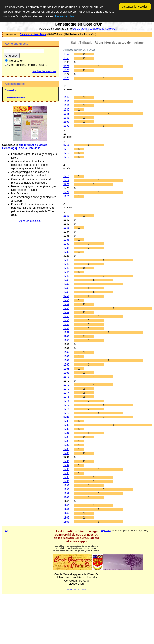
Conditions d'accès (15, 98)
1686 (66, 106)
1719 (66, 180)
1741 (66, 260)
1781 (66, 421)
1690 (66, 122)
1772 (66, 385)
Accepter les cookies (135, 7)
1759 (66, 332)
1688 (66, 114)
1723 (66, 196)
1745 (66, 276)
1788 (66, 449)
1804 (66, 514)
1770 (66, 377)
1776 (66, 401)
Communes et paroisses (33, 34)
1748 (66, 288)
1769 (66, 373)
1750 (66, 296)
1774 (66, 393)
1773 (66, 389)
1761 (66, 340)
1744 (66, 272)
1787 (66, 445)
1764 (66, 353)
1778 (66, 409)
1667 (66, 54)
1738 (66, 248)
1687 (66, 110)
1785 (66, 437)
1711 (66, 149)
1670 (66, 66)
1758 (66, 328)
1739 (66, 252)
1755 (66, 316)
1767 (66, 365)
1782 (66, 425)
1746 (66, 280)
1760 (66, 336)
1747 (66, 284)
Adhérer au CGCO (30, 221)
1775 (66, 397)
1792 (66, 465)
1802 (66, 506)
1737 (66, 244)
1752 (66, 304)
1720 (66, 184)
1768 (66, 369)
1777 (66, 405)
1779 (66, 413)
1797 (66, 485)
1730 (66, 216)
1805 (66, 518)
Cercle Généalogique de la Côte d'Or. (95, 29)
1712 (66, 153)
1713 (66, 157)
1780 (66, 417)
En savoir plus (65, 16)
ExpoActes (106, 531)
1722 (66, 192)
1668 (66, 58)
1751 (66, 300)
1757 (66, 324)
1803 (66, 510)
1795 (66, 477)
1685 (66, 102)
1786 (66, 441)
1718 (66, 176)
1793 (66, 469)
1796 (66, 481)
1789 (66, 453)
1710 (66, 145)
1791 (66, 461)
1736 (66, 240)
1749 (66, 292)
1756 (66, 320)
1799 (66, 493)
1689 (66, 118)
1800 (66, 497)
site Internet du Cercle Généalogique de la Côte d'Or (25, 147)
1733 (66, 228)
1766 (66, 361)
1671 (66, 70)
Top (7, 531)
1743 (66, 268)
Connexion (11, 90)
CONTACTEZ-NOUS (77, 589)
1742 (66, 264)
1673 (66, 78)
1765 (66, 357)
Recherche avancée (44, 71)
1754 (66, 312)
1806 (66, 522)
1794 (66, 473)
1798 (66, 489)
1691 (66, 126)
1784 (66, 433)
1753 (66, 308)
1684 (66, 98)
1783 (66, 429)
